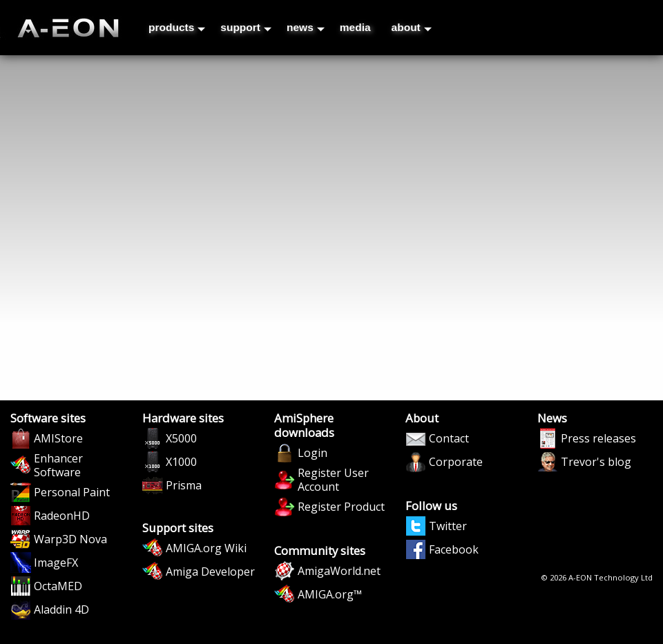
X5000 (181, 438)
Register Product (341, 507)
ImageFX (56, 563)
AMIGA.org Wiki (206, 548)
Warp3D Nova (70, 539)
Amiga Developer (210, 572)
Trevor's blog (596, 462)
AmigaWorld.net (339, 571)
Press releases (598, 438)
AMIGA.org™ (330, 594)
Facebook (454, 549)
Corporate (456, 462)
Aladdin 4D (61, 609)
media (355, 27)
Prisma (184, 485)
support (246, 27)
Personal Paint (72, 492)
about (412, 27)
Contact (449, 438)
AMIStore (58, 438)
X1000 (181, 462)
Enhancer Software (58, 465)
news (306, 27)
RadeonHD (62, 516)
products (177, 27)
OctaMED (58, 586)
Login (313, 453)
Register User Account (333, 480)
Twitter (448, 526)
